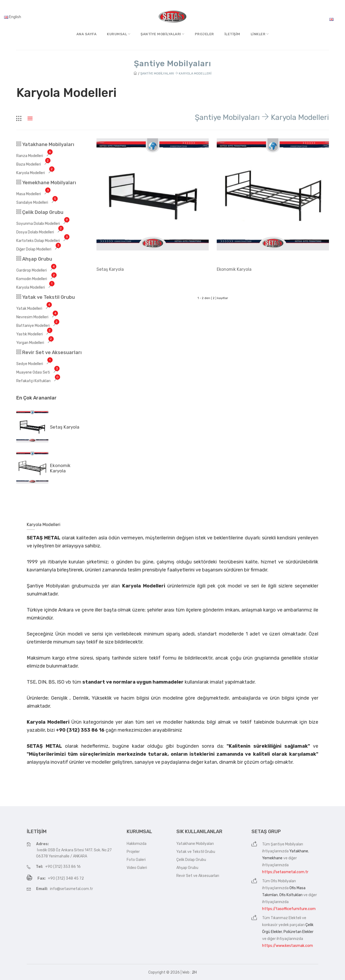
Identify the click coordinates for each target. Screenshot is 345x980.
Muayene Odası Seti (38, 372)
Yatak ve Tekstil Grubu (46, 297)
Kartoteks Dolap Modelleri (43, 241)
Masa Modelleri (33, 194)
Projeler (204, 34)
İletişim (232, 34)
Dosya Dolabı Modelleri (40, 232)
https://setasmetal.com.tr (285, 872)
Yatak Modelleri (34, 309)
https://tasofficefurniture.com (289, 909)
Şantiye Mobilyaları (287, 844)
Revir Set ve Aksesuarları (49, 352)
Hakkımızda (137, 844)
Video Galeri (137, 868)
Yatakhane (299, 851)
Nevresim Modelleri (37, 317)
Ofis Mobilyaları (283, 881)
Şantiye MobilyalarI (162, 34)
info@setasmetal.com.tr (71, 889)
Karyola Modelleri (35, 173)
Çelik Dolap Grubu (40, 212)
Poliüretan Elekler (299, 932)
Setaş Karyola (65, 427)
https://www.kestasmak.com (288, 946)
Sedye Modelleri (34, 364)
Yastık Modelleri (34, 334)
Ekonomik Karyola (60, 468)
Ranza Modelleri (34, 156)
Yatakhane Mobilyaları (45, 144)
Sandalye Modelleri (37, 203)
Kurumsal (119, 34)
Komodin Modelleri (36, 279)
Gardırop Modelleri (36, 270)
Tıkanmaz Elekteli (286, 918)
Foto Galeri (136, 860)
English (13, 17)
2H (194, 972)
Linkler (260, 34)
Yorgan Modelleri (35, 343)
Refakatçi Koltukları (38, 381)
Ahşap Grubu (34, 259)
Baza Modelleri (33, 164)
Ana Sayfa (87, 34)
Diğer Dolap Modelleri (38, 249)
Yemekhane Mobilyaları (46, 183)
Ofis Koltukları (291, 895)
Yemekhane (272, 858)
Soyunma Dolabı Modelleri (43, 224)
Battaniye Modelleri (38, 326)
